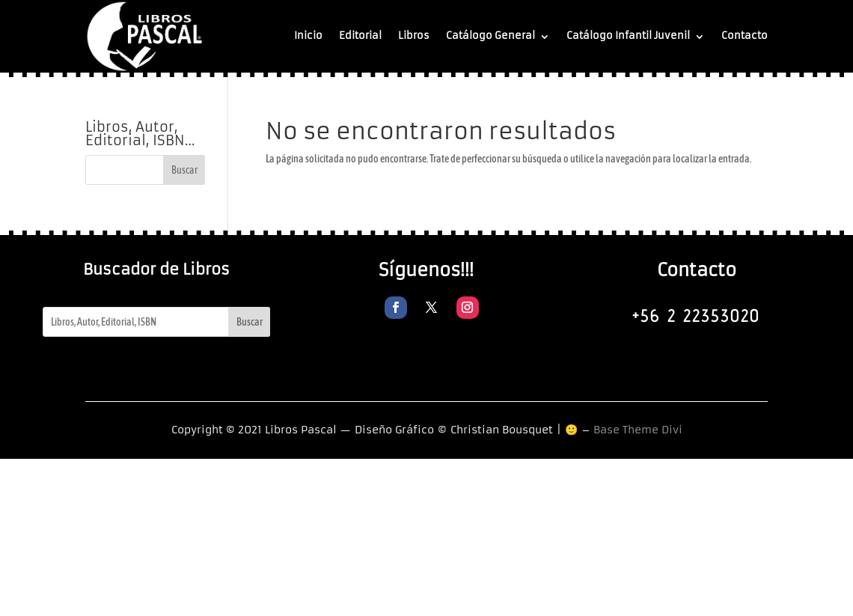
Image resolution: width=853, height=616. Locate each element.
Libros (414, 36)
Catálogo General (490, 36)
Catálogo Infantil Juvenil (628, 36)
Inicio (308, 36)
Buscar (250, 322)
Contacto (745, 36)
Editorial (360, 36)
